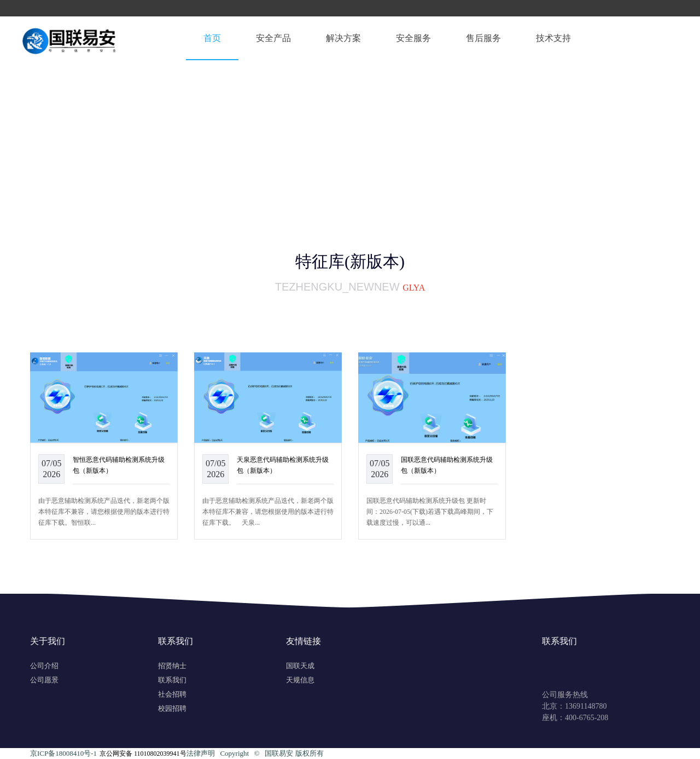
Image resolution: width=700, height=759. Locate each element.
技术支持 (553, 38)
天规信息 (300, 680)
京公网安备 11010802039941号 (143, 754)
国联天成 (300, 666)
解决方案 (343, 38)
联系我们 (172, 680)
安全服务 (413, 38)
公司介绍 (44, 666)
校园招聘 (172, 708)
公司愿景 (44, 680)
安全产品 (273, 38)
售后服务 (483, 38)
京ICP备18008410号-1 (63, 753)
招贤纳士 (172, 666)
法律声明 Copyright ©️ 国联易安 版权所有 (255, 753)
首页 (212, 38)
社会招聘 (172, 694)
